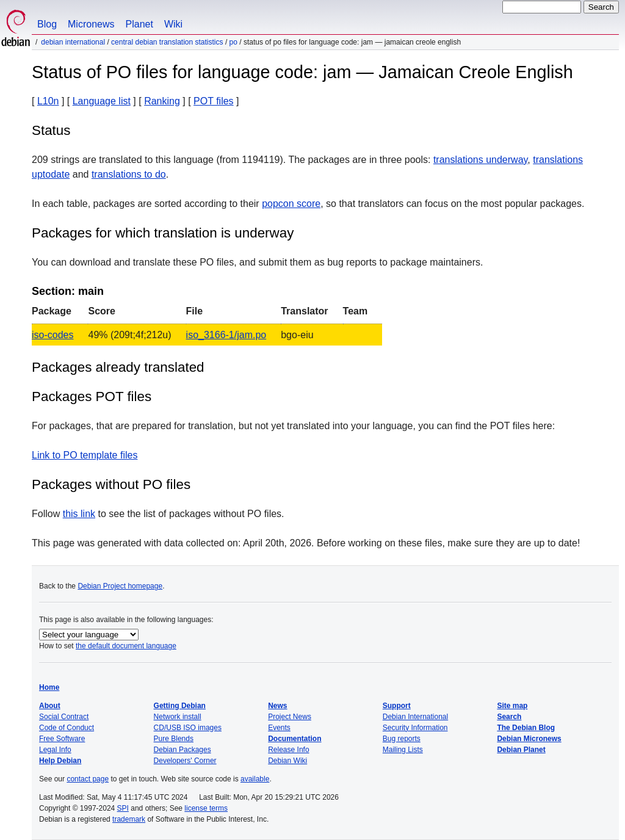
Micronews (91, 24)
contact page (88, 779)
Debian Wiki (287, 761)
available (255, 779)
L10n (48, 101)
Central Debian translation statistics (167, 42)
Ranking (162, 101)
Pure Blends (174, 739)
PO (233, 42)
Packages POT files (92, 396)
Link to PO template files (85, 455)
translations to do (129, 174)
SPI (123, 808)
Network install (178, 717)
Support (397, 706)
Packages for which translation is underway (163, 233)
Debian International (73, 42)
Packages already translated (118, 367)
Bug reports (402, 739)
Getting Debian (180, 706)
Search (509, 717)
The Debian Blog (526, 728)
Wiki (173, 24)
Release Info (288, 750)
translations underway (480, 160)
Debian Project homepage (120, 586)
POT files (214, 101)
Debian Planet (521, 750)
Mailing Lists (403, 750)
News (277, 706)
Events (279, 728)
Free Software (62, 739)
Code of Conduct (67, 728)
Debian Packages (182, 750)
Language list (102, 101)
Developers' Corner (185, 761)
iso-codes (52, 335)
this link (79, 514)
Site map (512, 706)
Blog (47, 24)
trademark (129, 819)
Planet (139, 24)
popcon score (291, 204)
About (50, 706)
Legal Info (55, 750)
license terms (206, 808)
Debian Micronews (529, 739)
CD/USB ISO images (188, 728)
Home (49, 687)
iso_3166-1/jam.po (226, 335)
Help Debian (60, 761)
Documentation (294, 739)
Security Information (415, 728)
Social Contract (64, 717)
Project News (290, 717)
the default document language (126, 646)
